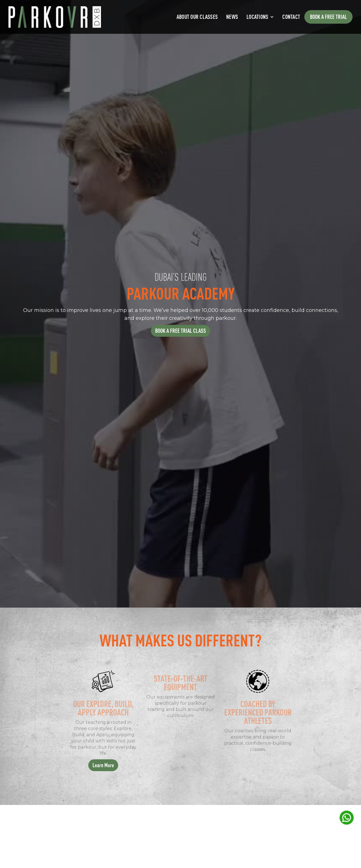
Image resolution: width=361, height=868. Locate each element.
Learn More (103, 765)
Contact (291, 17)
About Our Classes (197, 17)
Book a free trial (328, 17)
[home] (55, 17)
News (232, 17)
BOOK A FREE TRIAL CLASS (180, 331)
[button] (260, 17)
